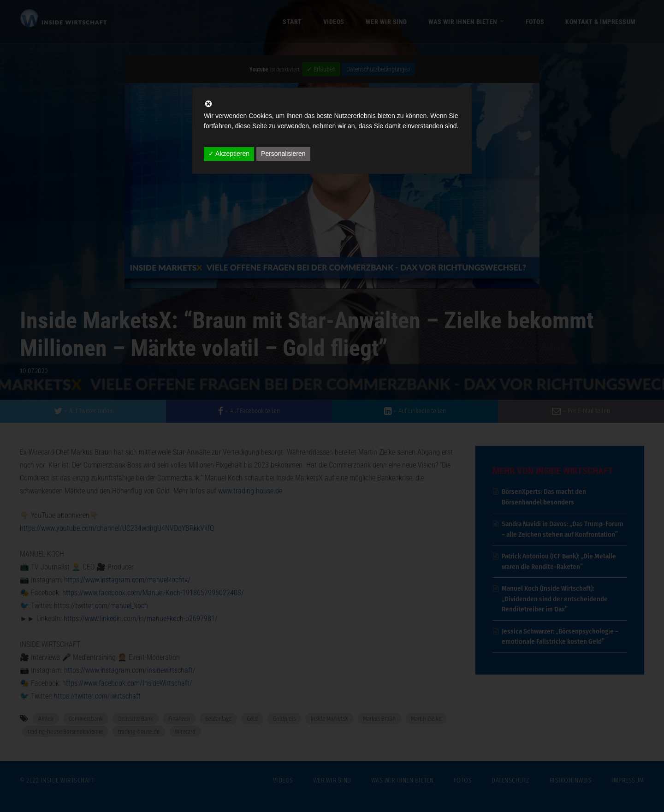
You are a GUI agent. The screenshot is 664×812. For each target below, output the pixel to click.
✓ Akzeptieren (229, 154)
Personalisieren (283, 154)
